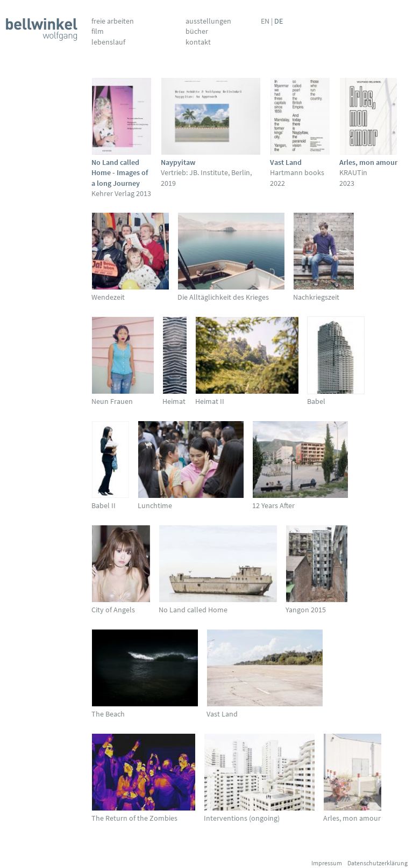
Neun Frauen (112, 401)
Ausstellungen (208, 21)
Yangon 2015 (306, 610)
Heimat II (210, 401)
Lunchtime (155, 505)
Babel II (104, 505)
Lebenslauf (108, 42)
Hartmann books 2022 (297, 173)
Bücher (197, 31)
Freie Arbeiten (113, 21)
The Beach (108, 714)
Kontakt (198, 42)
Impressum (327, 863)
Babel (316, 401)
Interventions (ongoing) (242, 818)
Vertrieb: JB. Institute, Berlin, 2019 (206, 173)
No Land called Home (193, 610)
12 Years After (273, 505)
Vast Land (222, 714)
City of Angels (113, 610)
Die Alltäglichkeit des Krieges (223, 297)
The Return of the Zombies (134, 818)
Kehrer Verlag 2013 (121, 178)
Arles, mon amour (352, 818)
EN (265, 21)
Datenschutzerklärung (378, 863)
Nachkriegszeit (316, 297)
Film (98, 31)
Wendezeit (108, 297)
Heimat (174, 401)
